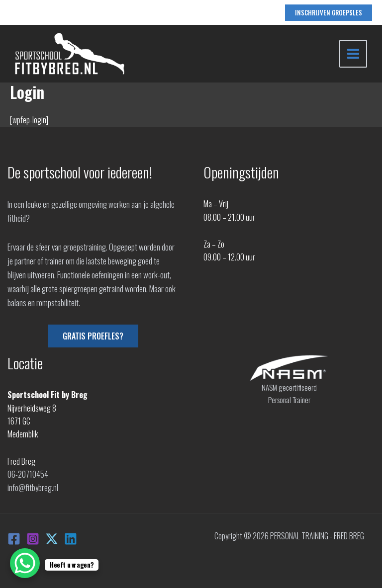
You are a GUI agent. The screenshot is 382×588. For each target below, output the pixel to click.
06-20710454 (28, 474)
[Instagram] (33, 539)
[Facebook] (14, 539)
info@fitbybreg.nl (33, 488)
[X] (52, 539)
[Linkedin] (71, 539)
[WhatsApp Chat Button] (25, 563)
